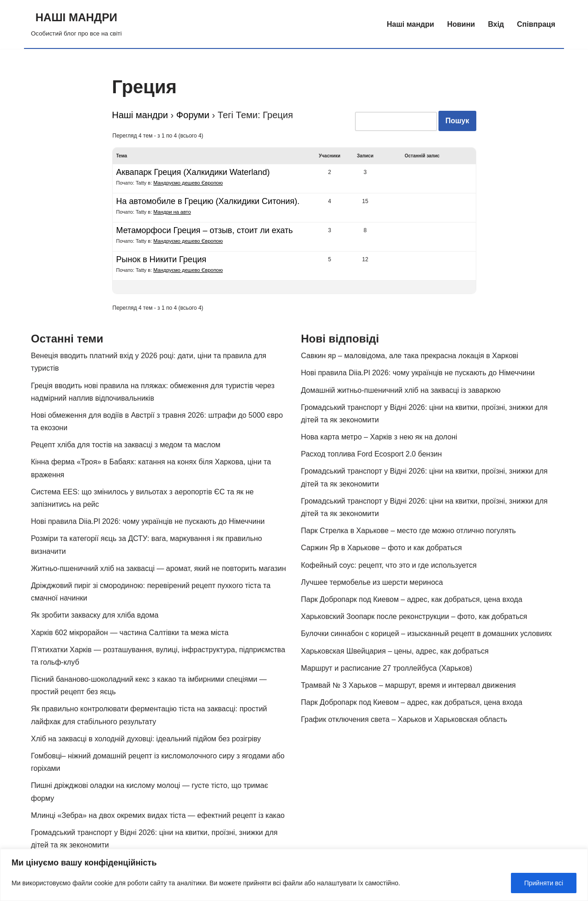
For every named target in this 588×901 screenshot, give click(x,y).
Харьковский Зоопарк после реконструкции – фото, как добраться (414, 616)
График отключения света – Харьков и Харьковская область (404, 719)
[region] (294, 875)
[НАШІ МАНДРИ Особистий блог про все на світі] (76, 24)
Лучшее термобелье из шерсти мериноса (372, 582)
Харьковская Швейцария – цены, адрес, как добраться (395, 651)
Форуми (193, 115)
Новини (461, 24)
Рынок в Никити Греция (162, 259)
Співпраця (536, 24)
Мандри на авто (172, 212)
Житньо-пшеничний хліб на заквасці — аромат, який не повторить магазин (159, 568)
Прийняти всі (544, 883)
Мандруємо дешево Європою (188, 183)
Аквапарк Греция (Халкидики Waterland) (193, 172)
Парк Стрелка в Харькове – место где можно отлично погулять (408, 531)
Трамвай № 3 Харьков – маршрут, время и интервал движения (408, 685)
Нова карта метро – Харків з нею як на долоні (379, 437)
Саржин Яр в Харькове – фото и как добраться (381, 548)
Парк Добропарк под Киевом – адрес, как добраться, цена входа (412, 599)
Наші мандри (411, 24)
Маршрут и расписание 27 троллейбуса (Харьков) (387, 668)
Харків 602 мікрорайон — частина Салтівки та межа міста (130, 633)
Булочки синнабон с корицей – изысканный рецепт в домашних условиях (426, 634)
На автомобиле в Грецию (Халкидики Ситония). (208, 201)
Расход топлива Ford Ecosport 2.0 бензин (371, 454)
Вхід (496, 24)
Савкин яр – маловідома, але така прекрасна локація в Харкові (410, 356)
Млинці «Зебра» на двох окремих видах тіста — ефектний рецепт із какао (158, 815)
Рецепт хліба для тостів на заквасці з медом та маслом (126, 445)
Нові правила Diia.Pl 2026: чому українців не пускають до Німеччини (148, 521)
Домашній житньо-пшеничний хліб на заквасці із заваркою (401, 390)
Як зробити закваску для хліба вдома (95, 615)
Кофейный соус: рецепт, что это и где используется (389, 565)
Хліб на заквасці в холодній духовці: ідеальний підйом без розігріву (146, 739)
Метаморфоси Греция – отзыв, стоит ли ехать (205, 230)
